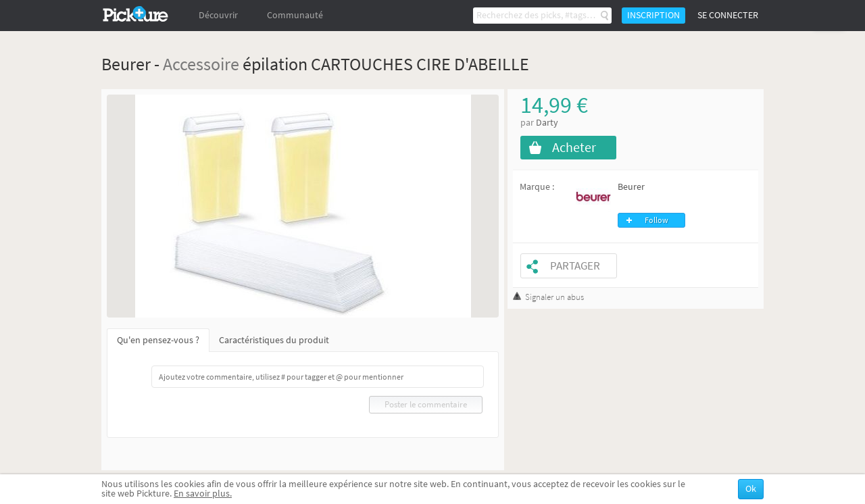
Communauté (295, 15)
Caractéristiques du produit (274, 340)
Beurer (631, 187)
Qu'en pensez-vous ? (158, 340)
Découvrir (218, 15)
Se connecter (728, 15)
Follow (657, 220)
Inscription (653, 15)
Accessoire (201, 64)
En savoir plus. (203, 494)
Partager (575, 266)
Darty (547, 123)
